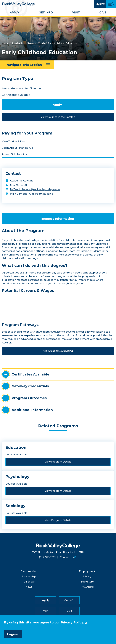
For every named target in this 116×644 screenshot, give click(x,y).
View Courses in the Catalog (58, 117)
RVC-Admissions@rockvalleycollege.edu (35, 189)
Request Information (57, 219)
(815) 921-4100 (18, 185)
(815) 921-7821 (47, 557)
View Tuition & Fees (14, 142)
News (29, 587)
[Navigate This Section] (27, 65)
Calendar (29, 582)
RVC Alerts (87, 587)
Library (87, 577)
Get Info (46, 13)
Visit (76, 13)
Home (5, 43)
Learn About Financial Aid (17, 148)
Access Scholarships (14, 154)
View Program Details (58, 462)
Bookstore (87, 582)
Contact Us (67, 557)
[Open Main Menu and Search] (111, 4)
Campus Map (29, 571)
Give (103, 13)
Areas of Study (36, 43)
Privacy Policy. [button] (72, 622)
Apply (14, 13)
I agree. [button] (13, 634)
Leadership (29, 577)
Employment (87, 571)
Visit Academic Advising (58, 351)
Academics (18, 43)
